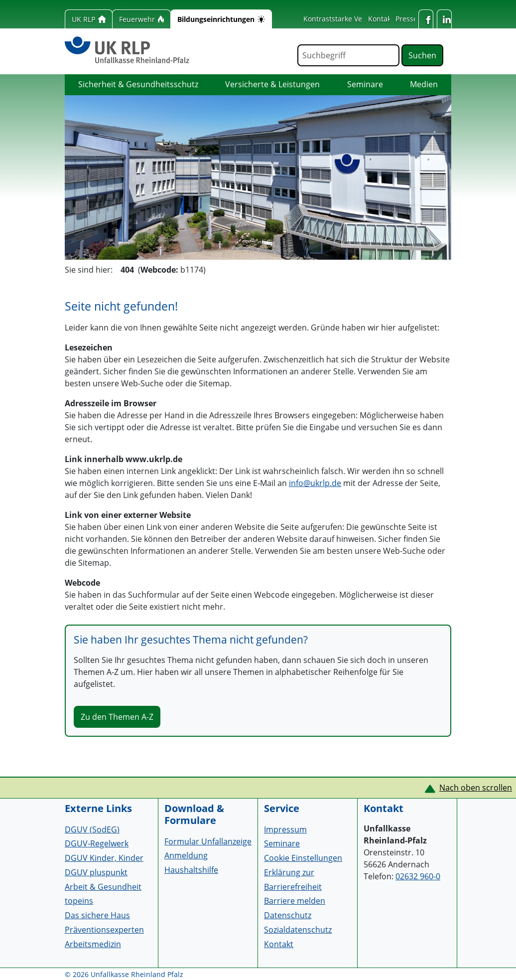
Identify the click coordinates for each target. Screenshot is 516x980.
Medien (424, 84)
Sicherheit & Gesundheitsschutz (138, 84)
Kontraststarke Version (341, 19)
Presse (406, 19)
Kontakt (381, 19)
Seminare (365, 84)
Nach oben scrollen (476, 788)
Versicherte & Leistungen (272, 84)
